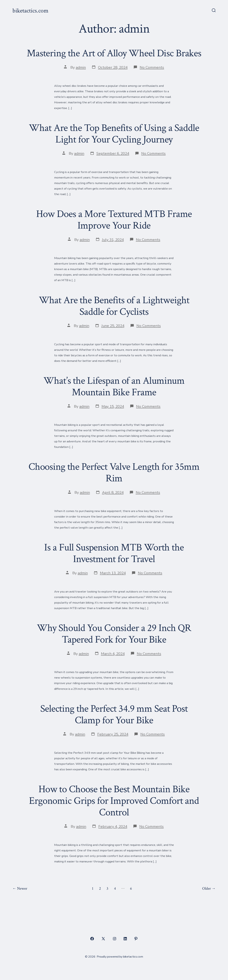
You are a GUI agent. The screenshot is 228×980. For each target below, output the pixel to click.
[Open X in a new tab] (103, 939)
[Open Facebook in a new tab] (92, 939)
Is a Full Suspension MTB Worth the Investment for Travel (114, 553)
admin (81, 67)
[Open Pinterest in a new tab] (136, 939)
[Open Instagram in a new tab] (115, 939)
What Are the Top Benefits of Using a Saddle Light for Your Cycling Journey (114, 134)
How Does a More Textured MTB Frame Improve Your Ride (114, 220)
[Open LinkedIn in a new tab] (125, 939)
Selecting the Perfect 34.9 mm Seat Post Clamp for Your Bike (114, 714)
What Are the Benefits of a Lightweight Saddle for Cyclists (114, 306)
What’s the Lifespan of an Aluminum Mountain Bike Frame (114, 386)
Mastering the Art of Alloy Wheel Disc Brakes (114, 53)
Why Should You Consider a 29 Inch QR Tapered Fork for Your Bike (114, 634)
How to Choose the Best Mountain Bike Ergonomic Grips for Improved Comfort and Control (114, 801)
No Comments (152, 67)
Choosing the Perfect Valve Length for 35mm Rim (114, 473)
